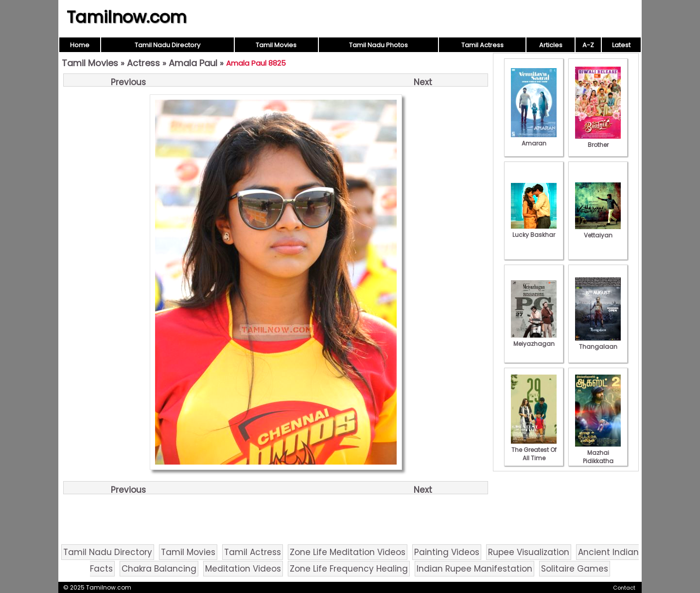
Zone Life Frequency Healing (349, 569)
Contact (624, 588)
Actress (143, 63)
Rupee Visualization (529, 552)
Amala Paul (193, 63)
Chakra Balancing (159, 569)
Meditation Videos (243, 569)
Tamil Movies (276, 45)
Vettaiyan (598, 231)
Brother (598, 141)
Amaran (534, 139)
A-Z (588, 45)
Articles (551, 45)
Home (80, 45)
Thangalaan (598, 342)
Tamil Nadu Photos (378, 45)
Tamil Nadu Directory (167, 45)
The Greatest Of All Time (534, 450)
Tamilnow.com (127, 17)
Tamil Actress (482, 45)
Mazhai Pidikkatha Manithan (598, 457)
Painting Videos (447, 552)
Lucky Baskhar (534, 231)
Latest (621, 45)
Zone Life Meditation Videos (348, 552)
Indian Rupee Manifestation (474, 569)
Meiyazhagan (534, 340)
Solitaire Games (575, 569)
